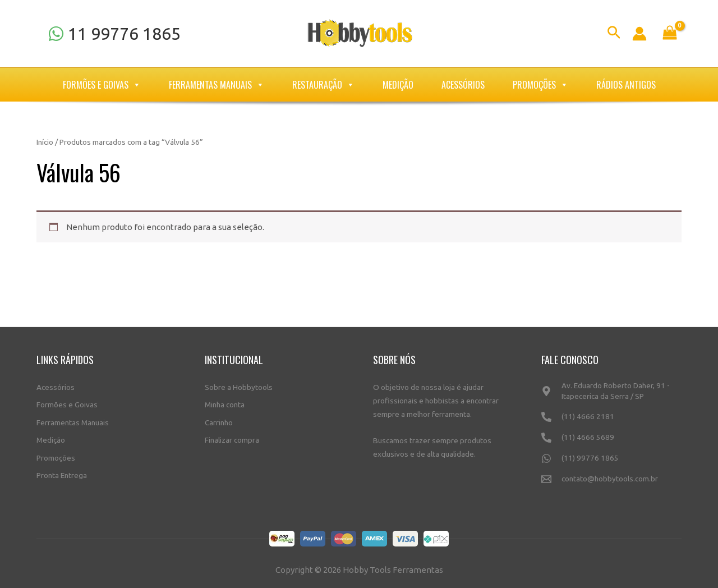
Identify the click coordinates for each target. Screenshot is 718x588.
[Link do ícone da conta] (639, 34)
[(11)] (611, 422)
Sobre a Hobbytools (239, 387)
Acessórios (463, 85)
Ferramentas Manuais (217, 85)
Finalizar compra (232, 440)
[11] (114, 34)
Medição (398, 85)
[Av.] (611, 396)
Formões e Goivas (102, 85)
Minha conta (225, 405)
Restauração (323, 85)
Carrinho (219, 422)
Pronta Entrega (62, 475)
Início (45, 142)
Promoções (540, 85)
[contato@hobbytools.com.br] (611, 484)
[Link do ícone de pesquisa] (614, 34)
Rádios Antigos (626, 85)
